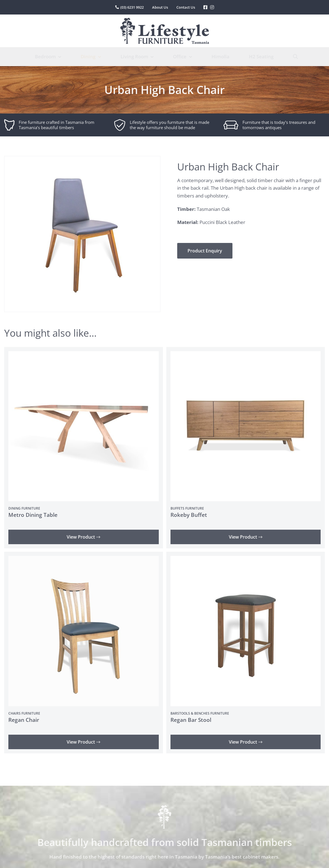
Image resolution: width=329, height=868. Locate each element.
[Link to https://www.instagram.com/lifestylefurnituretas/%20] (212, 7)
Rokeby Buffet (189, 515)
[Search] (295, 57)
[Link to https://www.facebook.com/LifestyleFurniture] (205, 7)
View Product (83, 537)
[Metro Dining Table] (84, 355)
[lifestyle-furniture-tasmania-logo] (165, 20)
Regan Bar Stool (191, 720)
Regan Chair (24, 720)
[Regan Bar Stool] (246, 560)
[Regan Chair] (84, 560)
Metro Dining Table (33, 515)
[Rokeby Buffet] (246, 355)
